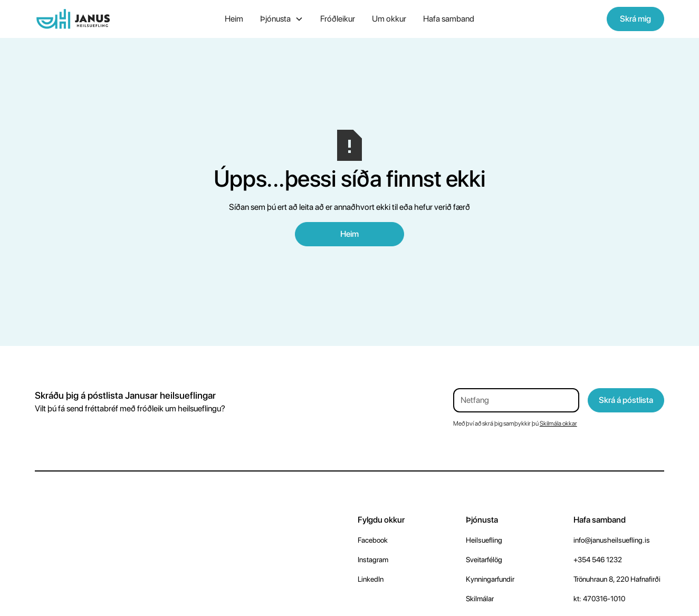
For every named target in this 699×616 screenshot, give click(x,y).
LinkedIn (371, 579)
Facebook (373, 540)
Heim (234, 19)
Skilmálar (480, 599)
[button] (282, 19)
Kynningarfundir (490, 579)
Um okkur (389, 19)
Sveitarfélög (484, 560)
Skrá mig (635, 19)
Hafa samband (449, 19)
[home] (100, 19)
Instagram (373, 560)
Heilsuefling (484, 540)
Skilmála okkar (558, 423)
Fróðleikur (338, 19)
